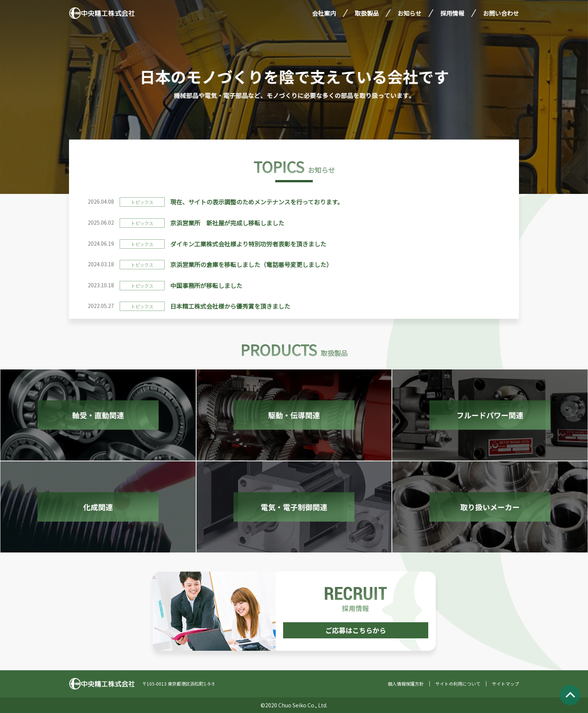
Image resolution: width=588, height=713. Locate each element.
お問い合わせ (501, 13)
